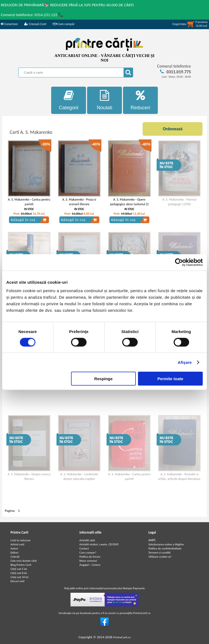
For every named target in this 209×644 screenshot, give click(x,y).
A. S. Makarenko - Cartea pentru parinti (29, 202)
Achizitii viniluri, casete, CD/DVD (99, 544)
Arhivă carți (17, 544)
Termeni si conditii (159, 553)
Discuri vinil (17, 581)
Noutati (104, 100)
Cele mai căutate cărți (24, 561)
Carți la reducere (20, 540)
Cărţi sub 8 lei (19, 573)
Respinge (103, 379)
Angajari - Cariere (90, 565)
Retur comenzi (88, 561)
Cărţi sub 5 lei (19, 569)
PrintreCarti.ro (122, 637)
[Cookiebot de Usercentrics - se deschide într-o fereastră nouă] (179, 262)
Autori (14, 548)
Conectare (9, 24)
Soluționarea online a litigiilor (166, 544)
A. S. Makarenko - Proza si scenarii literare (79, 202)
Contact (84, 548)
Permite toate (170, 379)
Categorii (69, 100)
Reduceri (140, 100)
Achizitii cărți (87, 540)
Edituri (14, 553)
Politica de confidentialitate (165, 548)
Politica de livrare (90, 557)
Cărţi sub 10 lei (19, 577)
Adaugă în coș (29, 220)
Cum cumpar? (88, 553)
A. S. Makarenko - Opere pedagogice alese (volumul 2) (129, 202)
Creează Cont (35, 24)
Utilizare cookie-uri (160, 557)
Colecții (15, 557)
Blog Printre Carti (21, 565)
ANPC (152, 540)
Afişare (185, 362)
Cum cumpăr (64, 24)
